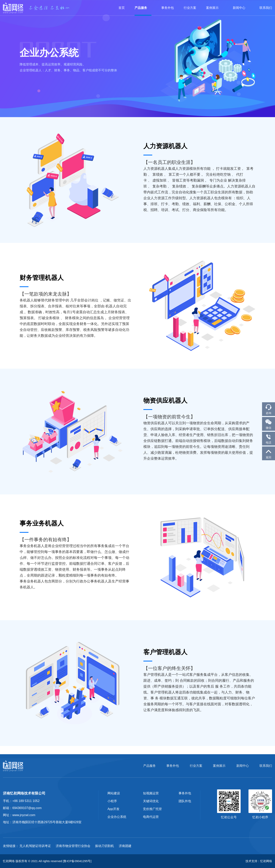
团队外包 (185, 801)
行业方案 (190, 8)
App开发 (113, 809)
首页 (122, 8)
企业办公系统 (117, 817)
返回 (269, 453)
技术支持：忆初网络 (259, 861)
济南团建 (125, 846)
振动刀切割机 (104, 846)
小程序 (112, 801)
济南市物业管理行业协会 (73, 846)
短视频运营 (151, 793)
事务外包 (168, 8)
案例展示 (214, 8)
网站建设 (114, 793)
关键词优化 (151, 801)
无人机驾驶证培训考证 (35, 846)
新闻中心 (241, 8)
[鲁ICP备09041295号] (77, 861)
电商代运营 (151, 817)
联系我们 (266, 8)
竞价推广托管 (152, 809)
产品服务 (143, 8)
